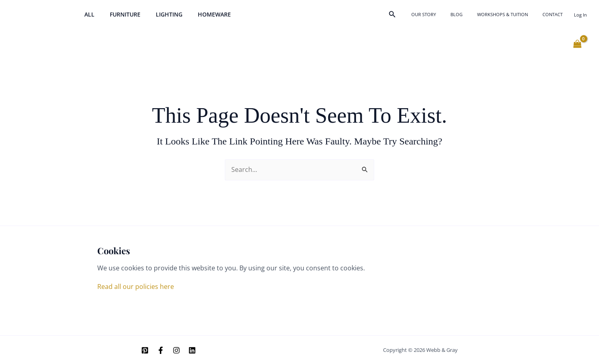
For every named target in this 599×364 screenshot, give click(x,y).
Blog (477, 14)
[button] (425, 15)
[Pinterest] (145, 350)
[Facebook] (161, 350)
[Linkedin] (192, 350)
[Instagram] (176, 350)
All (87, 14)
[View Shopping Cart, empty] (577, 44)
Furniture (119, 14)
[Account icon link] (580, 15)
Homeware (200, 14)
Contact (557, 14)
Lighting (159, 14)
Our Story (452, 14)
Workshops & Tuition (515, 14)
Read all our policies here (136, 287)
